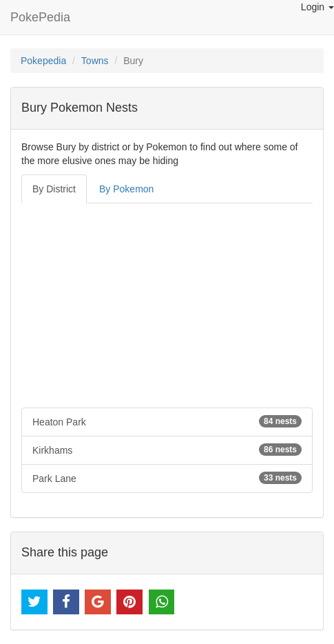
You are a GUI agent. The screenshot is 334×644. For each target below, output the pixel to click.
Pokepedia (43, 61)
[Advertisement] (167, 305)
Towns (95, 61)
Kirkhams (167, 450)
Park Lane (167, 478)
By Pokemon (126, 189)
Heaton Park (167, 421)
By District (54, 189)
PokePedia (40, 17)
